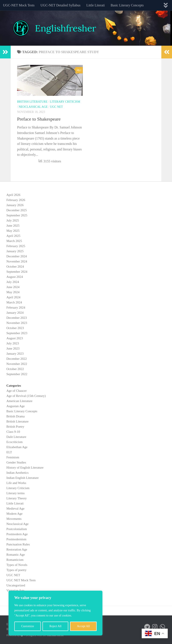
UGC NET (56, 107)
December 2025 (17, 210)
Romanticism (15, 560)
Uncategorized (16, 585)
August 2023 (15, 338)
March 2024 (14, 302)
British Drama (15, 416)
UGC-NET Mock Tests (19, 5)
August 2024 (15, 277)
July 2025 (13, 220)
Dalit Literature (16, 437)
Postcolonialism (17, 529)
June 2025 (13, 226)
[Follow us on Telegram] (147, 627)
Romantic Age (16, 555)
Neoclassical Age (33, 107)
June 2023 (13, 348)
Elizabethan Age (17, 447)
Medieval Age (15, 508)
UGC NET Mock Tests (21, 580)
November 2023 (17, 323)
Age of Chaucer (17, 391)
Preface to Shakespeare (39, 119)
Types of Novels (17, 565)
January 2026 (15, 205)
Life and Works (16, 483)
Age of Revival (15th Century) (26, 396)
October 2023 (15, 328)
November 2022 (17, 364)
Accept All (83, 626)
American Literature (19, 401)
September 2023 (17, 333)
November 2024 (17, 261)
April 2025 (13, 236)
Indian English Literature (23, 478)
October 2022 (15, 369)
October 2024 (15, 267)
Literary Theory (17, 498)
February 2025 (16, 246)
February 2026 (16, 200)
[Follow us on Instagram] (155, 627)
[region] (55, 613)
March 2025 (14, 241)
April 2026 (13, 195)
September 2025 (17, 215)
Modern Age (14, 514)
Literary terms (15, 493)
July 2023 (13, 343)
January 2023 (15, 354)
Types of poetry (16, 570)
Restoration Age (17, 549)
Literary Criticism (65, 102)
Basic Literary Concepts (127, 5)
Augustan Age (15, 406)
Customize (28, 626)
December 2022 (17, 359)
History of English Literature (25, 468)
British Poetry (15, 427)
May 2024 (13, 292)
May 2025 (13, 231)
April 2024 (13, 297)
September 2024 (17, 272)
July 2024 (13, 282)
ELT (9, 452)
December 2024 (17, 256)
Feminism (13, 457)
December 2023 (17, 318)
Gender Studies (16, 462)
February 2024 (16, 307)
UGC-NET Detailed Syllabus (60, 5)
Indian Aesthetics (17, 473)
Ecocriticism (15, 442)
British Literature (32, 102)
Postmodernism (16, 539)
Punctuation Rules (18, 544)
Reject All (55, 626)
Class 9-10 (13, 432)
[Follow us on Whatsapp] (163, 627)
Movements (14, 519)
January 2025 (15, 251)
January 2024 (15, 313)
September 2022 (17, 374)
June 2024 (13, 287)
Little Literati (96, 5)
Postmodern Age (17, 534)
